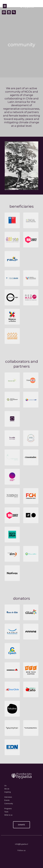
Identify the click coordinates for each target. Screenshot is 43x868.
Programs (8, 809)
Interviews (8, 797)
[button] (14, 12)
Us (5, 786)
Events (7, 800)
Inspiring (8, 792)
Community (9, 804)
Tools (6, 812)
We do (7, 789)
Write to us (8, 815)
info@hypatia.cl (21, 844)
